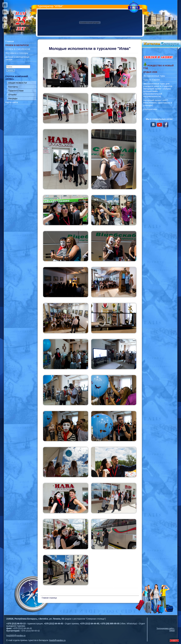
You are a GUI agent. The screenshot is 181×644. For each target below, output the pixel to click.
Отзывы (12, 94)
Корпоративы (150, 109)
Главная (10, 41)
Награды (13, 98)
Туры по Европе (152, 80)
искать (11, 70)
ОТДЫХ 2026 (150, 72)
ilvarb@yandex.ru (57, 640)
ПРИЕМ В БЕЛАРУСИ (17, 45)
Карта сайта (12, 102)
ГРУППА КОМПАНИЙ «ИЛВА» (17, 78)
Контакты (13, 87)
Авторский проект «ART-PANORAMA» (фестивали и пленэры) (158, 103)
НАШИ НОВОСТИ (18, 83)
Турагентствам (16, 91)
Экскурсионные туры (154, 76)
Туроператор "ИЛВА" (50, 6)
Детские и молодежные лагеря (17, 58)
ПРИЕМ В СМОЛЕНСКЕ (18, 49)
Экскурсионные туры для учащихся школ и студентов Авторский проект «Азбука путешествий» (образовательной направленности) (158, 90)
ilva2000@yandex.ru (16, 635)
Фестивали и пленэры (17, 53)
